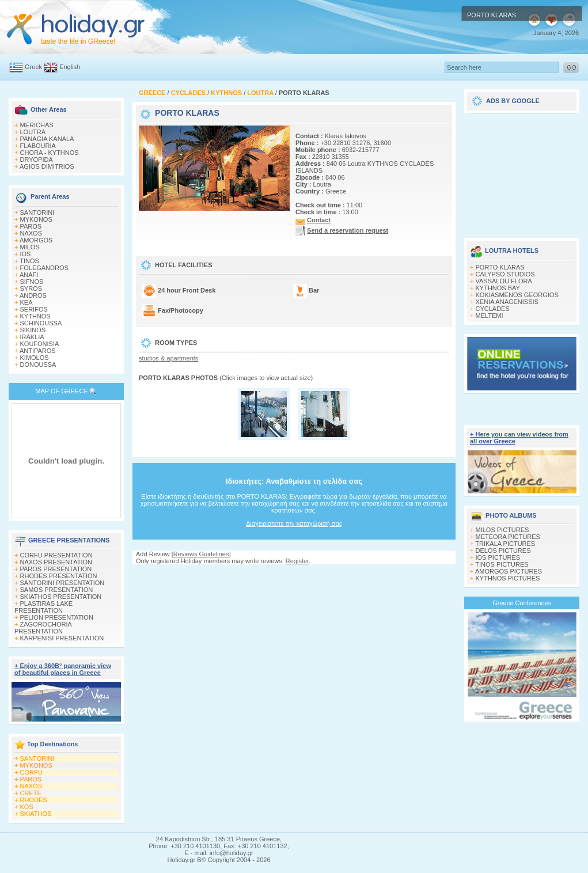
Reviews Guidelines (201, 554)
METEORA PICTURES (508, 537)
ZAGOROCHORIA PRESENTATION (43, 628)
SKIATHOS (36, 814)
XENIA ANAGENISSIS (507, 302)
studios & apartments (168, 358)
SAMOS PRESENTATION (57, 590)
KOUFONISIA (40, 344)
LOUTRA (33, 132)
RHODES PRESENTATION (59, 576)
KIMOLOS (35, 358)
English (70, 67)
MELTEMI (490, 316)
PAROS (31, 226)
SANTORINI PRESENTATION (62, 583)
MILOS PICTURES (502, 530)
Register (297, 561)
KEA (26, 302)
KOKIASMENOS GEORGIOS (517, 295)
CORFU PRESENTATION (56, 555)
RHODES (34, 800)
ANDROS (33, 295)
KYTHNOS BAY (498, 288)
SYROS (31, 289)
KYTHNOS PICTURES (508, 578)
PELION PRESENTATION (57, 617)
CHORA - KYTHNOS (50, 153)
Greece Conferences (522, 603)
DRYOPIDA (37, 160)
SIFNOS (32, 282)
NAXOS (31, 233)
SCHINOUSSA (41, 323)
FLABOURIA (38, 146)
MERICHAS (37, 125)
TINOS (29, 261)
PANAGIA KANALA (47, 139)
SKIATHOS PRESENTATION (61, 597)
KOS (27, 807)
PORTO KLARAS (500, 267)
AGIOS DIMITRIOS (47, 166)
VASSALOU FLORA (504, 281)
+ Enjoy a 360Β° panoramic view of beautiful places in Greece (63, 669)
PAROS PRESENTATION (56, 569)
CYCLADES (493, 309)
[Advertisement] (522, 172)
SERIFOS (34, 309)
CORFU (31, 772)
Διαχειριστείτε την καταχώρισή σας (294, 523)
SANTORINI (37, 212)
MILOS (30, 247)
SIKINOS (33, 330)
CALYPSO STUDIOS (505, 274)
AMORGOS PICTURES (509, 571)
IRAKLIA (32, 337)
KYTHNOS (35, 316)
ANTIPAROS (38, 351)
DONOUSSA (38, 365)
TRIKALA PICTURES (505, 544)
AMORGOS (36, 240)
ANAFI (29, 275)
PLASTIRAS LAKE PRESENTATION (43, 607)
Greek (33, 67)
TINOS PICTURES (502, 564)
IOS (26, 254)
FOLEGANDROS (44, 268)
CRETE (31, 793)
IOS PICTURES (498, 557)
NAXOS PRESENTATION (56, 562)
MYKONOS (36, 219)
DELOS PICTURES (503, 551)
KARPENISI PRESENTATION (62, 638)
